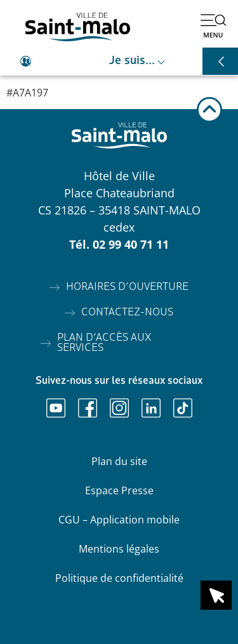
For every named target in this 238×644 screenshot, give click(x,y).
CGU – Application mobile (119, 520)
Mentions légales (119, 549)
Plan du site (119, 461)
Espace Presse (119, 490)
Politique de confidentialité (119, 578)
